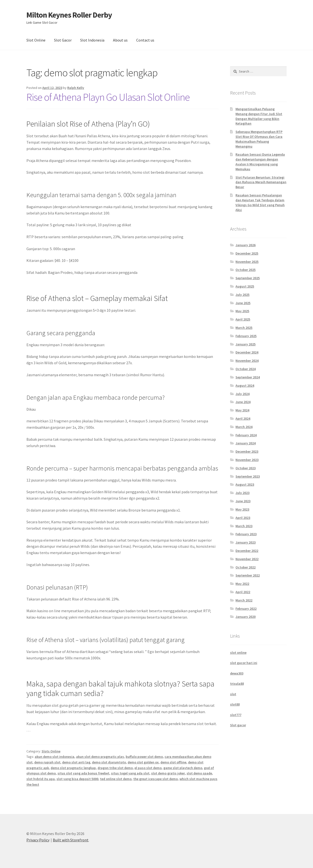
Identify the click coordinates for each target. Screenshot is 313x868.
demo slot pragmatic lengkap (73, 768)
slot (233, 694)
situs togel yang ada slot (130, 773)
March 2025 (244, 328)
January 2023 (246, 542)
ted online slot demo (116, 779)
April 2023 (243, 518)
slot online (238, 653)
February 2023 (246, 534)
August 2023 (245, 484)
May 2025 (242, 311)
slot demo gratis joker (168, 773)
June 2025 (243, 303)
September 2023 (248, 476)
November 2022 (247, 559)
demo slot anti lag (76, 762)
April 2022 (243, 592)
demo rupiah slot (47, 762)
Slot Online (36, 40)
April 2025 (243, 319)
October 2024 (246, 369)
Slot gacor (238, 725)
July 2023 (242, 493)
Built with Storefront (71, 840)
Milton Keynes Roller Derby (69, 15)
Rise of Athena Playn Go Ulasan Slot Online (108, 97)
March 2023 (244, 526)
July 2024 (242, 394)
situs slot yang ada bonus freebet (83, 773)
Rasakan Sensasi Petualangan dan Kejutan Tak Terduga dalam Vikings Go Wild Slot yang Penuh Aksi (260, 202)
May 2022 (242, 584)
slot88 (235, 704)
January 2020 (246, 617)
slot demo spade (199, 773)
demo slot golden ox (143, 762)
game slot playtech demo (183, 768)
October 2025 (246, 270)
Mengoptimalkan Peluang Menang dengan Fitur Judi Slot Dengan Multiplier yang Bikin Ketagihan (259, 116)
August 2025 (245, 286)
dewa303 (237, 673)
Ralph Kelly (76, 88)
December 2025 (247, 253)
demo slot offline (173, 762)
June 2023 (243, 501)
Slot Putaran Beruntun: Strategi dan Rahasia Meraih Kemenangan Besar (261, 182)
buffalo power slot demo (144, 757)
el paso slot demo (148, 768)
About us (120, 40)
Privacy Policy (38, 840)
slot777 (236, 715)
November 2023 (247, 460)
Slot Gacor (63, 40)
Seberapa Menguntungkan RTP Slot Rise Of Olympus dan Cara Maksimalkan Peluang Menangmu (259, 139)
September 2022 (248, 575)
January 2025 (246, 344)
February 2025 (246, 336)
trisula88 (237, 684)
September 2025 (248, 278)
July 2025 (242, 295)
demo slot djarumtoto (109, 762)
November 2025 (247, 262)
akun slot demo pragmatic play (100, 757)
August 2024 (245, 386)
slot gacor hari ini (244, 663)
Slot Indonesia (92, 40)
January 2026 (246, 245)
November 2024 (247, 361)
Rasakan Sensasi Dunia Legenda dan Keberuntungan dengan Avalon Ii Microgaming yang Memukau (260, 162)
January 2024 (246, 443)
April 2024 (243, 418)
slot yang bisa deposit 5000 (77, 779)
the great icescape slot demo (156, 779)
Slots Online (51, 751)
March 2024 (244, 427)
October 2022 (246, 567)
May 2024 (242, 410)
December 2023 (247, 451)
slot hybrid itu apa (41, 779)
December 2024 (247, 352)
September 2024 (248, 377)
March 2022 (244, 600)
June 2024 (243, 402)
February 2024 (246, 435)
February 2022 (246, 609)
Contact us (145, 40)
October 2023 (246, 468)
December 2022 (247, 551)
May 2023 (242, 509)
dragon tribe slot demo (115, 768)
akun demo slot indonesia (55, 757)
